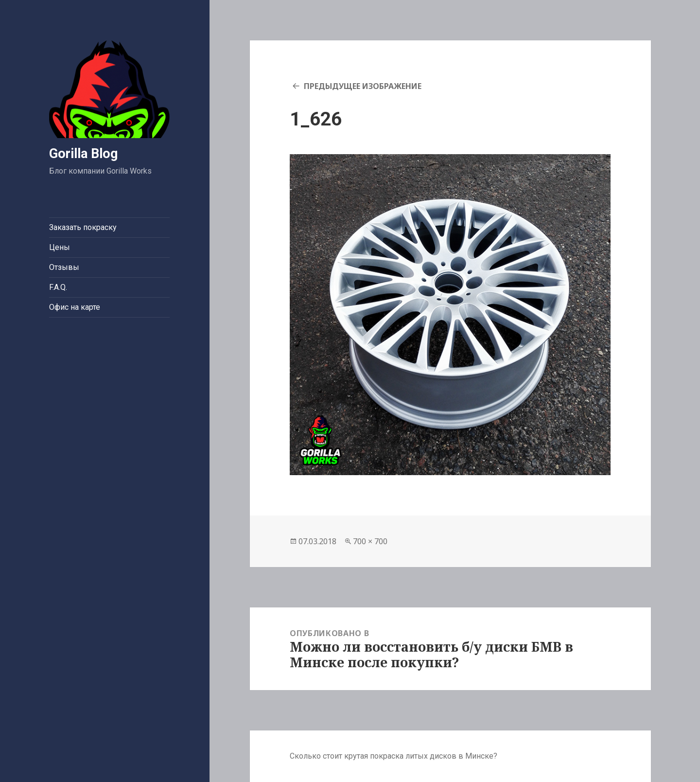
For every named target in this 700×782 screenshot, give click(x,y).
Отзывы (64, 267)
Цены (60, 247)
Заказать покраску (83, 227)
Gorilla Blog (83, 154)
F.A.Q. (58, 287)
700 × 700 (370, 541)
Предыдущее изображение (363, 86)
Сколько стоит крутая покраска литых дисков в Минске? (394, 756)
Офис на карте (75, 307)
